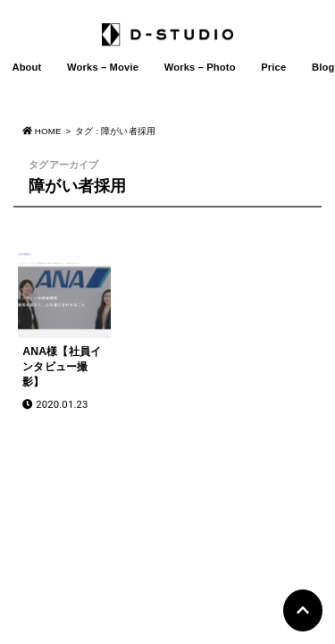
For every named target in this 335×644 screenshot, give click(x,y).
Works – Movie (103, 67)
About (26, 67)
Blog (323, 67)
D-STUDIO (159, 540)
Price (273, 67)
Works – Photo (200, 67)
